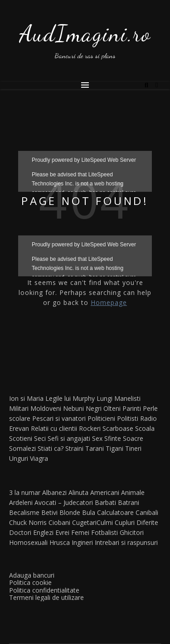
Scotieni (21, 438)
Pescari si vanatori (59, 418)
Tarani (95, 448)
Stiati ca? (51, 448)
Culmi (105, 522)
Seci (40, 438)
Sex (97, 438)
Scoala (145, 428)
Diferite (147, 522)
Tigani (114, 448)
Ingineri (82, 542)
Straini (74, 448)
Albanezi (54, 492)
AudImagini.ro (85, 34)
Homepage (109, 302)
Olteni (112, 408)
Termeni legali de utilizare (46, 597)
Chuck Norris (28, 522)
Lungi (104, 398)
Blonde (70, 512)
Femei (80, 532)
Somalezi (22, 448)
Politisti (128, 418)
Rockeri (90, 428)
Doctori (20, 532)
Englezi (43, 532)
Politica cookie (30, 582)
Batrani (129, 502)
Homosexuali (28, 542)
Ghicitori (132, 532)
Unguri (19, 458)
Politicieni (101, 418)
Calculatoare (115, 512)
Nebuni (73, 408)
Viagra (39, 458)
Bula (89, 512)
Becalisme (24, 512)
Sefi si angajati (69, 438)
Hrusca (60, 542)
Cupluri (125, 522)
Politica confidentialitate (44, 590)
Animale (133, 492)
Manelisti (127, 398)
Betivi (49, 512)
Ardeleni (21, 502)
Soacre (133, 438)
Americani (105, 492)
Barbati (105, 502)
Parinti (132, 408)
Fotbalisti (104, 532)
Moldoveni (46, 408)
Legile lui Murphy (70, 398)
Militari (19, 408)
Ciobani (59, 522)
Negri (94, 408)
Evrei (62, 532)
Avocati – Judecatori (64, 502)
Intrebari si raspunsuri (126, 542)
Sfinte (113, 438)
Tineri (133, 448)
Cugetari (84, 522)
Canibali (147, 512)
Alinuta (78, 492)
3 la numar (25, 492)
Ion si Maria (26, 398)
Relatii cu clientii (54, 428)
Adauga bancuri (32, 575)
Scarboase (118, 428)
